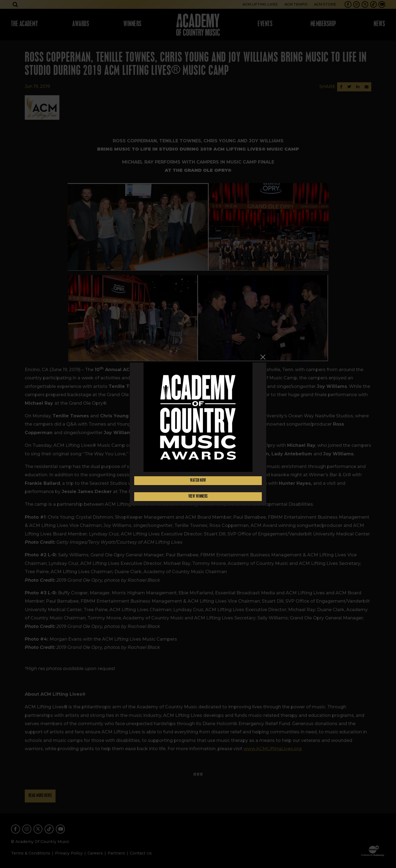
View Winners (198, 496)
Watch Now (198, 481)
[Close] (263, 357)
